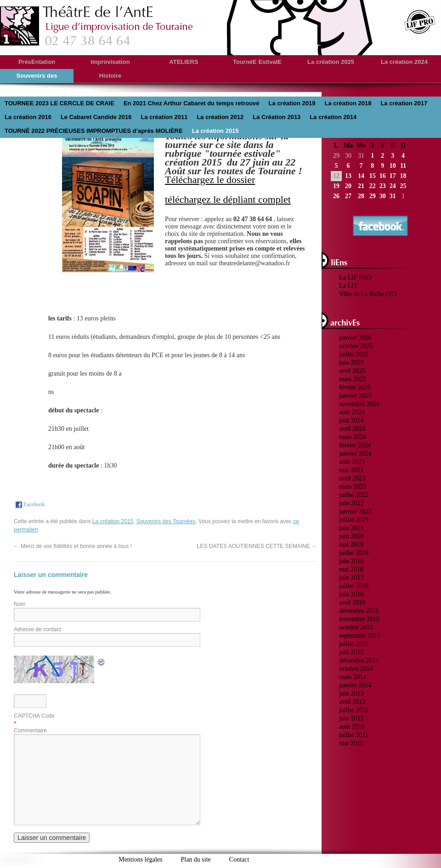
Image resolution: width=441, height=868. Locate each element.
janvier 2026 (355, 338)
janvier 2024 (355, 454)
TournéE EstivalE (257, 62)
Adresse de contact (37, 629)
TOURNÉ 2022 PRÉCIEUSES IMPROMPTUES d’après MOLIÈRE (94, 131)
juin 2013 (351, 694)
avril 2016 (352, 602)
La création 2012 (220, 117)
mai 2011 (351, 743)
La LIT (348, 286)
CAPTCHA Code (34, 716)
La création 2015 (215, 131)
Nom (20, 604)
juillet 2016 (354, 586)
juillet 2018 (354, 553)
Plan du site (195, 859)
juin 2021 (351, 528)
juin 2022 (351, 503)
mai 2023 (351, 470)
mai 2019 (351, 545)
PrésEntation (37, 62)
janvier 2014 (355, 685)
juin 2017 (351, 578)
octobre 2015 (356, 627)
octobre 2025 (356, 346)
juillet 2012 (354, 710)
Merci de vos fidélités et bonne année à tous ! (73, 546)
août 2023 (352, 462)
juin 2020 (351, 536)
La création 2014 (333, 117)
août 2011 (352, 727)
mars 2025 (353, 379)
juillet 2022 (354, 495)
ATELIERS (184, 62)
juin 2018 (351, 561)
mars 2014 (353, 677)
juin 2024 (351, 420)
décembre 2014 (359, 660)
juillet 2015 (354, 644)
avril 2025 (352, 371)
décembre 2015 (359, 611)
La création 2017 (404, 103)
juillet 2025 (354, 354)
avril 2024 (352, 429)
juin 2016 (351, 594)
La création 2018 (348, 103)
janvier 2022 (355, 511)
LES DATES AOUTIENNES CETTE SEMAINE (257, 546)
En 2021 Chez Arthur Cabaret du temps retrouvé (192, 103)
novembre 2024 (359, 404)
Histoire (110, 76)
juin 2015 (351, 652)
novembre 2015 (359, 619)
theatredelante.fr (97, 26)
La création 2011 (164, 117)
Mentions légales (140, 859)
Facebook (30, 504)
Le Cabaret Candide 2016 (96, 117)
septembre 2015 (359, 636)
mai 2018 (351, 569)
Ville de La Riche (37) (368, 294)
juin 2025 (351, 363)
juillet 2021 (354, 520)
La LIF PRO (355, 277)
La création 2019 (292, 103)
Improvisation (110, 62)
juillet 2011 (354, 735)
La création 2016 (28, 117)
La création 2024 (404, 62)
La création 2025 (331, 62)
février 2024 (355, 445)
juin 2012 (351, 718)
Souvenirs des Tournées (166, 521)
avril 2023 (352, 478)
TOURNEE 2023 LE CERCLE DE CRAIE (59, 103)
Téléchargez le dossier (210, 180)
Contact (239, 859)
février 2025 (355, 387)
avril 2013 (352, 702)
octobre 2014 (356, 669)
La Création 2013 (277, 117)
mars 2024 (353, 437)
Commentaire (30, 731)
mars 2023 (353, 487)
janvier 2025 (355, 396)
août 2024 (352, 412)
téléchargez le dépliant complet (228, 199)
